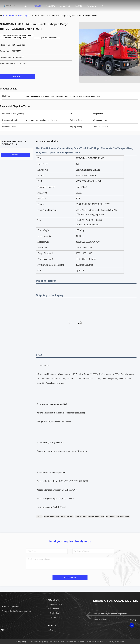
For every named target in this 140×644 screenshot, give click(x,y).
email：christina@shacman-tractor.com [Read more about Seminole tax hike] (17, 611)
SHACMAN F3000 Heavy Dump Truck (90, 516)
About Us (50, 6)
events (79, 6)
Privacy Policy (21, 642)
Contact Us (65, 6)
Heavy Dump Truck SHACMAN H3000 (59, 516)
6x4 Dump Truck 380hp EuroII (118, 516)
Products (37, 6)
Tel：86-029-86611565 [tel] (11, 607)
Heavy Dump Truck (25, 16)
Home (25, 6)
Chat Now (17, 76)
